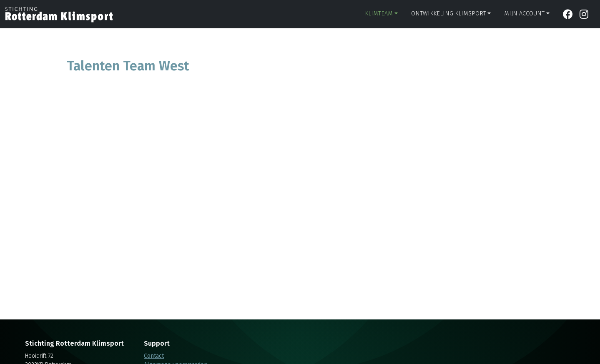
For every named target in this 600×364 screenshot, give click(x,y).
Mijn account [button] (524, 14)
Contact (154, 356)
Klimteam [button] (379, 14)
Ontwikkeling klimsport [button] (449, 14)
